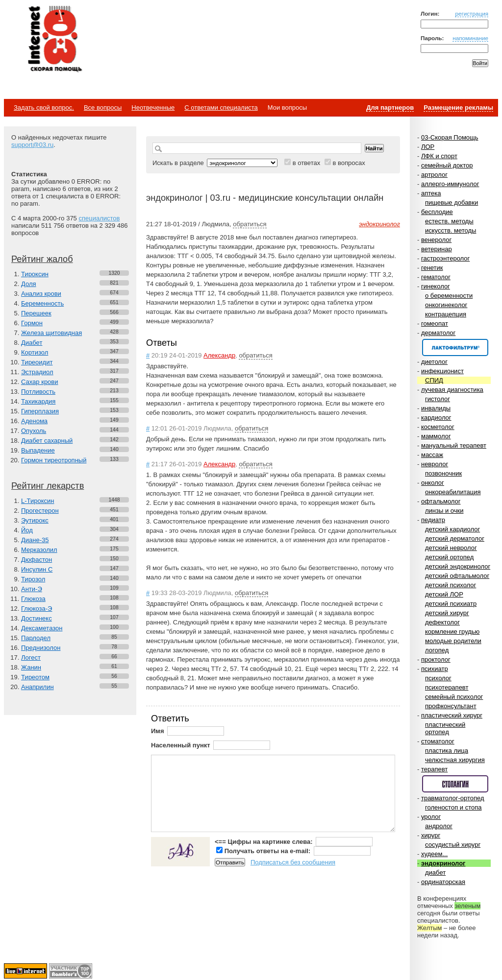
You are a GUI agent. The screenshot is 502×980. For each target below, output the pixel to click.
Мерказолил (39, 550)
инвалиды (436, 408)
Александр (219, 355)
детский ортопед (449, 557)
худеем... (434, 854)
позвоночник (443, 473)
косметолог (438, 427)
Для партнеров (390, 108)
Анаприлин (38, 687)
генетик (432, 268)
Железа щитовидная (51, 333)
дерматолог (438, 333)
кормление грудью (452, 632)
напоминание (470, 38)
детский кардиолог (452, 529)
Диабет (32, 343)
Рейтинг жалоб (42, 259)
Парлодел (36, 638)
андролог (439, 826)
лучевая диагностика (452, 390)
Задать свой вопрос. (44, 108)
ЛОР (428, 147)
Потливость (38, 392)
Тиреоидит (37, 362)
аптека (431, 193)
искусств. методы (451, 230)
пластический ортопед (445, 728)
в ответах (307, 163)
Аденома (34, 421)
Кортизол (35, 352)
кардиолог (436, 418)
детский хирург (447, 613)
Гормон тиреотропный (54, 460)
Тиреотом (35, 677)
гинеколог (436, 286)
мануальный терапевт (454, 445)
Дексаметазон (42, 628)
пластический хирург (452, 715)
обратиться (250, 224)
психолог (438, 678)
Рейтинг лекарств (48, 486)
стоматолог (438, 741)
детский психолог (451, 585)
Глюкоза (33, 599)
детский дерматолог (455, 538)
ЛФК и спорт (439, 156)
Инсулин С (37, 569)
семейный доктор (447, 165)
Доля (29, 284)
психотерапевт (447, 687)
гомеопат (435, 323)
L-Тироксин (38, 501)
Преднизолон (41, 648)
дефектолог (442, 622)
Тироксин (35, 274)
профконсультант (451, 706)
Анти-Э (32, 589)
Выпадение (38, 450)
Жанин (31, 667)
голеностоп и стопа (453, 807)
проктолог (436, 659)
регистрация (472, 13)
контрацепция (446, 314)
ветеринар (437, 249)
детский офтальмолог (457, 576)
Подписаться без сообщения (293, 862)
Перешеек (36, 313)
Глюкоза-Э (37, 609)
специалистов (99, 218)
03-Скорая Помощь (450, 137)
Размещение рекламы (458, 108)
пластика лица (447, 751)
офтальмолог (441, 501)
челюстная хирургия (455, 760)
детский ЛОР (444, 594)
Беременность (42, 303)
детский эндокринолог (458, 566)
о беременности (449, 296)
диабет (435, 872)
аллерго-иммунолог (450, 184)
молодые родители (453, 641)
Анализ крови (41, 294)
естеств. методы (449, 221)
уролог (431, 817)
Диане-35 (35, 540)
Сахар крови (40, 382)
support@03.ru (32, 145)
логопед (437, 650)
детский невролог (451, 548)
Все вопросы (103, 108)
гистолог (438, 399)
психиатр (435, 669)
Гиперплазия (40, 411)
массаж (432, 455)
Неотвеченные (153, 108)
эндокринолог (443, 863)
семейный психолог (454, 697)
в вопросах (349, 163)
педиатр (433, 520)
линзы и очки (444, 511)
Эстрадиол (37, 372)
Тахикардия (38, 401)
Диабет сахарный (47, 441)
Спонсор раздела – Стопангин (455, 784)
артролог (434, 175)
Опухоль (34, 431)
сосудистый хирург (453, 845)
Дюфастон (37, 560)
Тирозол (33, 579)
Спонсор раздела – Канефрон (455, 347)
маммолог (436, 436)
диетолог (434, 362)
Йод (27, 530)
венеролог (436, 240)
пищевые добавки (452, 203)
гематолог (436, 277)
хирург (431, 835)
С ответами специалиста (221, 108)
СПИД (434, 380)
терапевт (434, 769)
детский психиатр (451, 604)
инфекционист (442, 371)
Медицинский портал (54, 40)
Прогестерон (40, 511)
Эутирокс (35, 520)
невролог (435, 464)
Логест (31, 657)
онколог (433, 483)
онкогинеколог (446, 305)
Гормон (32, 323)
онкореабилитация (453, 492)
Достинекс (37, 618)
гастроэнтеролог (445, 258)
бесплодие (437, 212)
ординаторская (443, 882)
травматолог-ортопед (453, 798)
